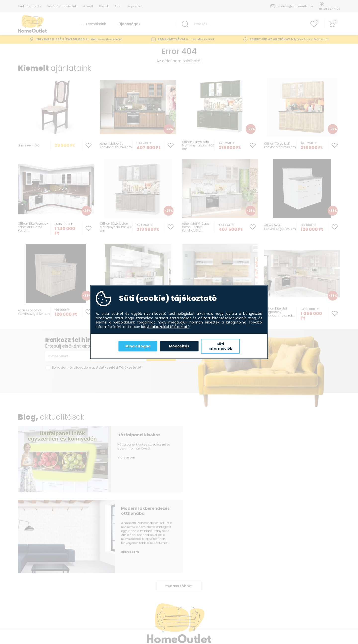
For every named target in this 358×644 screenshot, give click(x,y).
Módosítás (179, 346)
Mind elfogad (138, 346)
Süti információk (220, 346)
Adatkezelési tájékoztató (168, 327)
